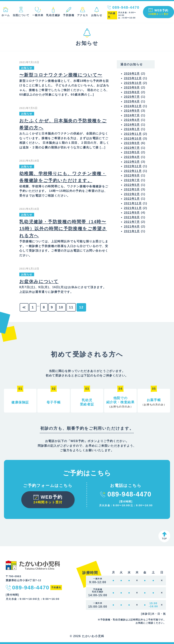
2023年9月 (132, 143)
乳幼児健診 (53, 15)
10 (61, 307)
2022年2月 (132, 194)
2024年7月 (132, 115)
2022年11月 (133, 171)
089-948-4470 (126, 7)
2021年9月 (132, 213)
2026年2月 (132, 74)
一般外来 (38, 15)
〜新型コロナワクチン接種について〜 (61, 75)
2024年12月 (133, 106)
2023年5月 (132, 152)
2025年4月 (132, 101)
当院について (21, 15)
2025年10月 (133, 83)
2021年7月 (132, 222)
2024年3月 (132, 125)
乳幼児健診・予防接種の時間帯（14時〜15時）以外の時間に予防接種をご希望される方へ (63, 229)
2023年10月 (133, 139)
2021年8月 (132, 217)
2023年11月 (133, 134)
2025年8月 (132, 92)
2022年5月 (132, 185)
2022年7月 (132, 180)
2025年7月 (132, 97)
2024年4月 (132, 120)
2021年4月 (132, 227)
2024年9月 (132, 111)
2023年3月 (132, 162)
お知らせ (97, 15)
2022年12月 (133, 166)
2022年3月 (132, 189)
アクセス (83, 15)
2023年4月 (132, 157)
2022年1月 (132, 199)
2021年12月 (133, 203)
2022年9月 (132, 175)
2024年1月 (132, 129)
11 (71, 307)
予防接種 (69, 15)
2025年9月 (132, 88)
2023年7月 (132, 148)
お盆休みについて (39, 281)
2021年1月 (132, 231)
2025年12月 (133, 78)
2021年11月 (133, 208)
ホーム (6, 15)
